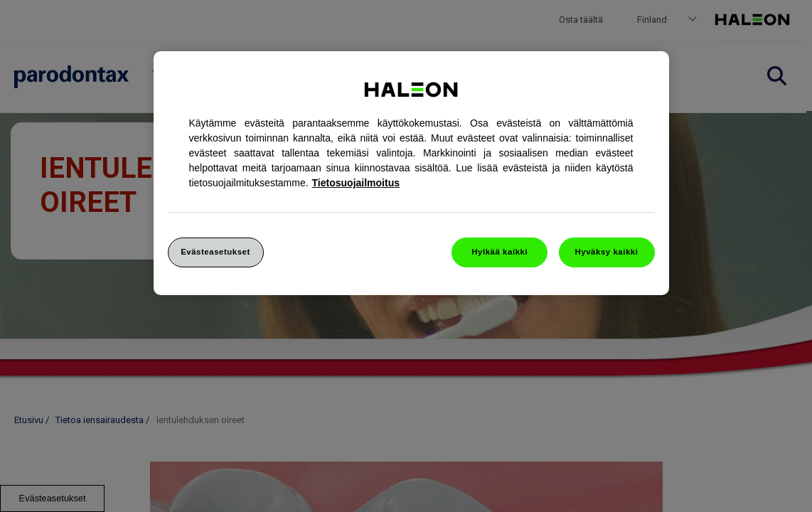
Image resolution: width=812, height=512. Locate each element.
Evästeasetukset (215, 252)
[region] (411, 173)
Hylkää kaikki (500, 252)
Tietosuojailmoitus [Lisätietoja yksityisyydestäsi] (356, 183)
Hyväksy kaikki (607, 252)
